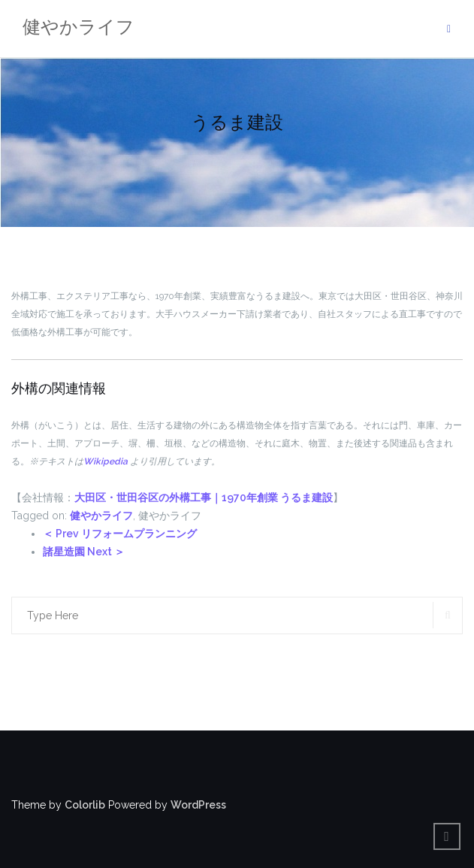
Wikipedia (106, 461)
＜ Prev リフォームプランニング (120, 534)
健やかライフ (101, 516)
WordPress (198, 805)
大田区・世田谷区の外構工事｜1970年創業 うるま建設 (204, 498)
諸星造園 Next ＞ (84, 552)
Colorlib (85, 805)
